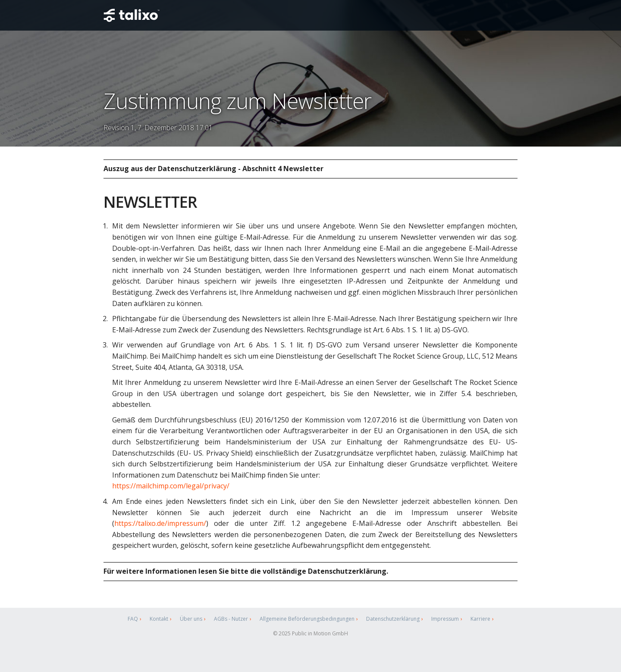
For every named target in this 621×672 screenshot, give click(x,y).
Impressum (445, 619)
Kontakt (159, 619)
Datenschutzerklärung (393, 619)
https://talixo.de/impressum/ (160, 523)
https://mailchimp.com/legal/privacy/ (171, 486)
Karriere (480, 619)
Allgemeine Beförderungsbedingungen (307, 619)
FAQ (133, 619)
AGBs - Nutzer (231, 619)
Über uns (191, 619)
